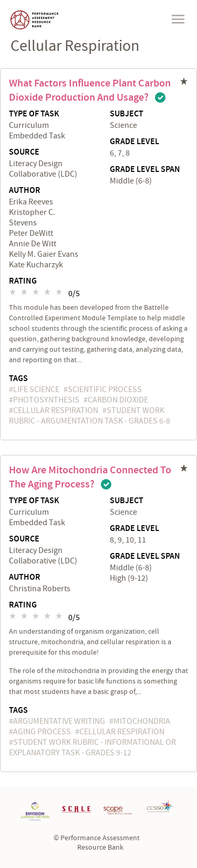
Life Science (36, 389)
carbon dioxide (118, 400)
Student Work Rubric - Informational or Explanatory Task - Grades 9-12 (92, 747)
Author (25, 191)
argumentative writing (59, 721)
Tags (18, 379)
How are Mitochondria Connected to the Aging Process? (90, 477)
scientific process (105, 389)
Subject (127, 114)
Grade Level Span (145, 170)
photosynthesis (46, 400)
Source (24, 153)
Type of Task (34, 114)
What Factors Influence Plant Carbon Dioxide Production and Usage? (90, 90)
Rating (23, 281)
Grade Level (134, 142)
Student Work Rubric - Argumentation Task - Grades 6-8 (90, 416)
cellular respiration (56, 410)
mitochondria (142, 721)
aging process (42, 732)
